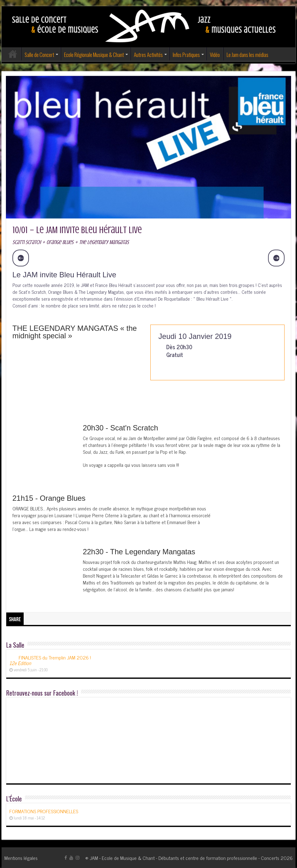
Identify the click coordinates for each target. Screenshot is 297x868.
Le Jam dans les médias (247, 55)
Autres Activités (148, 55)
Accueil (13, 54)
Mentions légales (21, 858)
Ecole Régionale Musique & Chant (94, 55)
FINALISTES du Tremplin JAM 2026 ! (50, 660)
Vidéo (215, 55)
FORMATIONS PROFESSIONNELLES (44, 811)
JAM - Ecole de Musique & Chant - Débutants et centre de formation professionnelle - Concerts (184, 858)
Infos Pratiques (186, 55)
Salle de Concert (39, 55)
